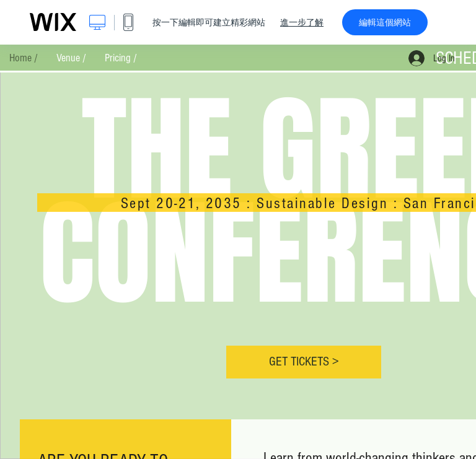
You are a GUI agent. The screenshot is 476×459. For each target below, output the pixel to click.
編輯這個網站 (385, 22)
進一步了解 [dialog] (302, 22)
